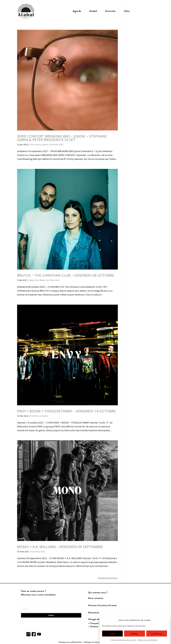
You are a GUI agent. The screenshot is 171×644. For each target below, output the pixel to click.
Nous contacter (96, 598)
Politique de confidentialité (147, 640)
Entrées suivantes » (108, 578)
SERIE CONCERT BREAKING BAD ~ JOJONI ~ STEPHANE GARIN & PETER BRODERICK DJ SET (62, 138)
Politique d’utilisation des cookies (123, 640)
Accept (112, 634)
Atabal (93, 11)
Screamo (44, 416)
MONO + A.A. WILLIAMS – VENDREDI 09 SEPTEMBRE (60, 547)
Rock (61, 145)
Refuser (134, 634)
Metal (31, 280)
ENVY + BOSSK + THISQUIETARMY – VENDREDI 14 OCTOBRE (66, 411)
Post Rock (53, 145)
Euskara (94, 627)
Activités (110, 11)
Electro (45, 145)
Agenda (77, 11)
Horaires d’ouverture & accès (102, 605)
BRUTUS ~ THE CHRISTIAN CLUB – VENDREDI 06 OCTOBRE (66, 275)
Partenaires (94, 613)
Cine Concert (35, 145)
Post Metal (40, 280)
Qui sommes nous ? (98, 593)
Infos (127, 11)
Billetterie (144, 11)
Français (95, 623)
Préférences (157, 634)
